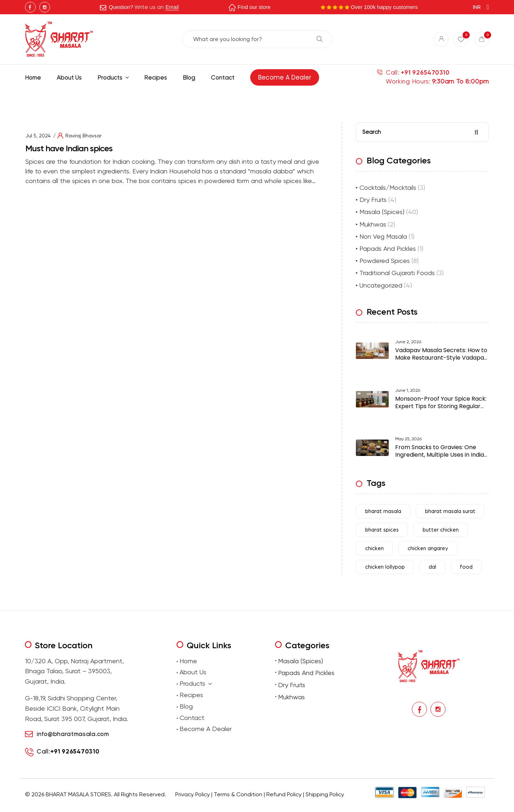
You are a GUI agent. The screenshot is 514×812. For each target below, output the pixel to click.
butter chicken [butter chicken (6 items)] (441, 530)
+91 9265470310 (425, 73)
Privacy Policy (193, 794)
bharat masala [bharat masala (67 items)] (383, 511)
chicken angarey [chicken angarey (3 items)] (428, 549)
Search (319, 39)
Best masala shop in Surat (95, 130)
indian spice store (181, 130)
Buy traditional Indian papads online (221, 805)
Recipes (191, 695)
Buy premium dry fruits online (280, 805)
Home (188, 661)
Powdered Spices (385, 261)
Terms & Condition (238, 794)
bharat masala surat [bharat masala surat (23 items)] (450, 511)
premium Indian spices (262, 130)
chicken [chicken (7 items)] (374, 549)
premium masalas (172, 805)
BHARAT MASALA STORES (78, 794)
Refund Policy (284, 794)
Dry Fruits (373, 200)
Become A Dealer (206, 729)
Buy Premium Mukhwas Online (333, 805)
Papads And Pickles (388, 248)
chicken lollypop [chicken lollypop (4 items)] (385, 567)
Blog (186, 706)
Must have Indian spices (69, 148)
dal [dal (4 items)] (432, 567)
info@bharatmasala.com (73, 734)
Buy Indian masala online (142, 130)
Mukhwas (373, 224)
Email (172, 7)
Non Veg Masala (383, 236)
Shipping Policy (325, 794)
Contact (192, 718)
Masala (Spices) (382, 212)
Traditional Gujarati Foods (397, 273)
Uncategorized (381, 285)
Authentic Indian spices (220, 130)
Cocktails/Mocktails (388, 187)
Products (196, 684)
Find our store (254, 7)
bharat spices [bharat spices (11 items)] (382, 530)
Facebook (30, 7)
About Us (193, 672)
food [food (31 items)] (466, 567)
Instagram (45, 7)
